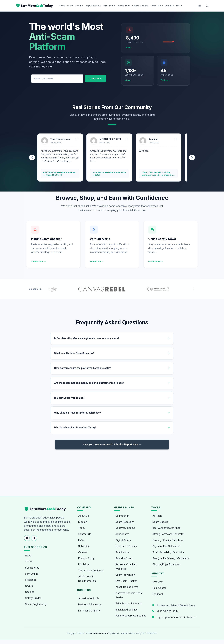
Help (160, 6)
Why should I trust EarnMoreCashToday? (77, 413)
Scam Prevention (125, 575)
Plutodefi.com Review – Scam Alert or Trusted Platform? (59, 174)
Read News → (156, 261)
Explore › (165, 80)
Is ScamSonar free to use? (69, 398)
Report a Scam (124, 558)
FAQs (81, 540)
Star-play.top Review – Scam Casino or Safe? (109, 174)
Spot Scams (122, 534)
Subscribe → (97, 261)
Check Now (95, 79)
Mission (83, 522)
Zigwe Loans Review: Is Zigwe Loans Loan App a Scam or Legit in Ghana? (157, 174)
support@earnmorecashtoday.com (176, 617)
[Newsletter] (200, 6)
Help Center (159, 588)
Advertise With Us (89, 598)
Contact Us (85, 534)
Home (62, 6)
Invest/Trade (123, 6)
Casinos (30, 592)
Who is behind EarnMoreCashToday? (75, 427)
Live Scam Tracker (126, 581)
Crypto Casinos (140, 6)
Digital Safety (123, 540)
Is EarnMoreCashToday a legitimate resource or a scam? (87, 338)
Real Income (122, 552)
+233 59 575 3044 (167, 611)
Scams (79, 6)
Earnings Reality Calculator (168, 540)
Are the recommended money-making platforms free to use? (89, 383)
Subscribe (84, 546)
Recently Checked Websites (126, 567)
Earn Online (109, 6)
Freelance (31, 580)
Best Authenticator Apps (166, 528)
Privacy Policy (86, 558)
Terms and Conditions (91, 571)
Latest (70, 6)
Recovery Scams (125, 528)
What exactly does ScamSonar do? (74, 353)
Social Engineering (36, 604)
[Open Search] (207, 6)
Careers (83, 552)
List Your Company (89, 611)
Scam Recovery (125, 522)
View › (129, 48)
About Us (169, 6)
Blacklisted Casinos (126, 610)
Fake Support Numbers (129, 604)
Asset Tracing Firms (127, 587)
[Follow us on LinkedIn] (34, 538)
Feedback (158, 594)
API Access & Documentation (87, 579)
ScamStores (32, 568)
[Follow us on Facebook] (27, 538)
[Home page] (35, 6)
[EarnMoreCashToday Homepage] (46, 509)
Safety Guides (33, 598)
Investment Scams (126, 546)
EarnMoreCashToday (101, 633)
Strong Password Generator (168, 534)
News (28, 556)
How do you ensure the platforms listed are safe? (82, 368)
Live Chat (158, 582)
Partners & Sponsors (90, 604)
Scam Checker (161, 522)
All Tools (157, 516)
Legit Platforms (93, 6)
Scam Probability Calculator (168, 552)
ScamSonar (122, 516)
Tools (153, 6)
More (179, 6)
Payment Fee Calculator (166, 546)
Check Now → (38, 261)
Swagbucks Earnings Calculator (171, 558)
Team (81, 528)
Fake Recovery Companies (131, 616)
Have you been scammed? (112, 444)
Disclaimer (84, 564)
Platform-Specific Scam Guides (129, 595)
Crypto (29, 586)
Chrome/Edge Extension (166, 564)
